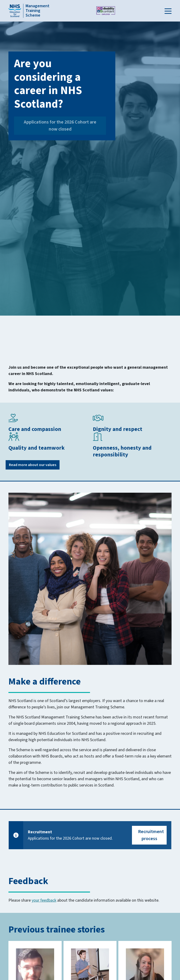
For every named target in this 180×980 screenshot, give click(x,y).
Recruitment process (151, 835)
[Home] (28, 11)
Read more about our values (33, 465)
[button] (168, 11)
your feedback (44, 900)
